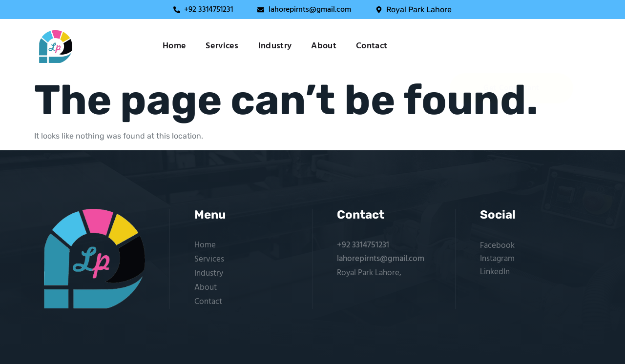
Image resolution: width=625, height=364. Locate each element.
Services (222, 46)
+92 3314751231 (363, 245)
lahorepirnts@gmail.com (381, 259)
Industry (275, 46)
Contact (372, 46)
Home (174, 46)
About (324, 46)
